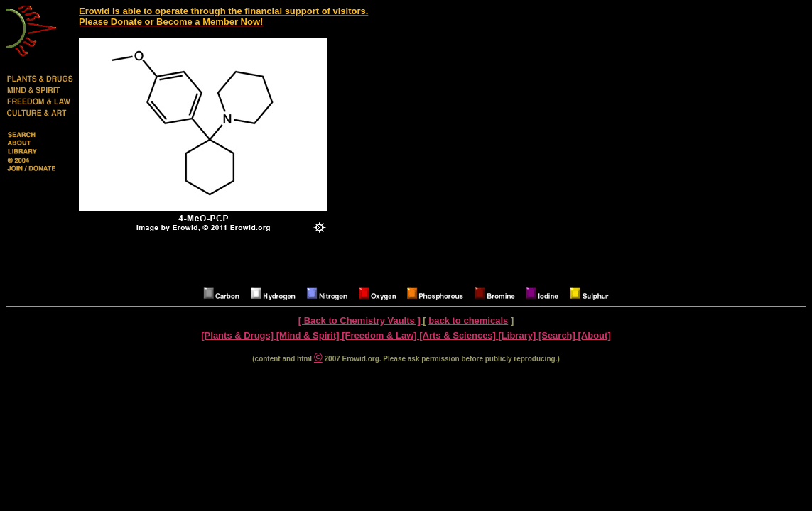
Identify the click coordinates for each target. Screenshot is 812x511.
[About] (595, 335)
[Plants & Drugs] (238, 335)
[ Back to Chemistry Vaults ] (361, 320)
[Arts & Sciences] (459, 335)
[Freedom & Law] (380, 335)
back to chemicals (468, 320)
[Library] (519, 335)
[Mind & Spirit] (309, 335)
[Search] (558, 335)
